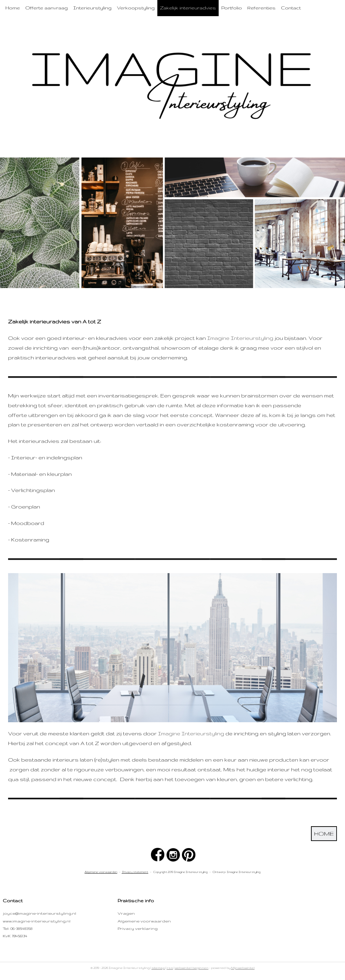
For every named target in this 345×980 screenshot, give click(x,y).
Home (13, 8)
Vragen (126, 913)
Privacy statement (135, 872)
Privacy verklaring (138, 928)
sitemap (158, 968)
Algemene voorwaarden (101, 872)
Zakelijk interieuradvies (188, 8)
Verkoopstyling (136, 8)
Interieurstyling (92, 8)
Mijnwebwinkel (243, 968)
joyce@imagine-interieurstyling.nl (39, 913)
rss (170, 968)
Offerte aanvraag (46, 8)
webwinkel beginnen (192, 968)
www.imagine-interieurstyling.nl (37, 921)
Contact (291, 8)
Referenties (261, 8)
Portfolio (232, 8)
